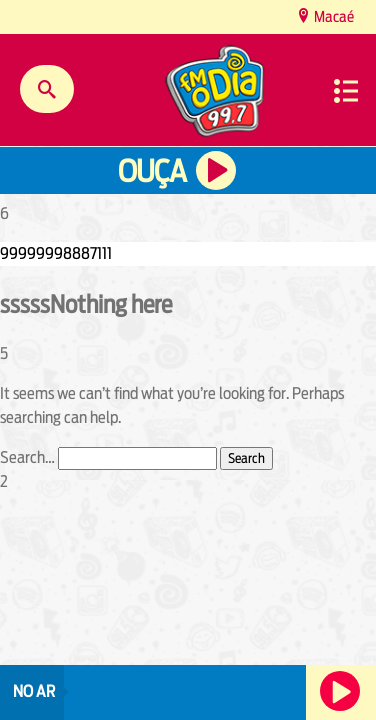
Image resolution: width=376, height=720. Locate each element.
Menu (346, 91)
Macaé (332, 16)
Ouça (152, 171)
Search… (27, 457)
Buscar (47, 89)
